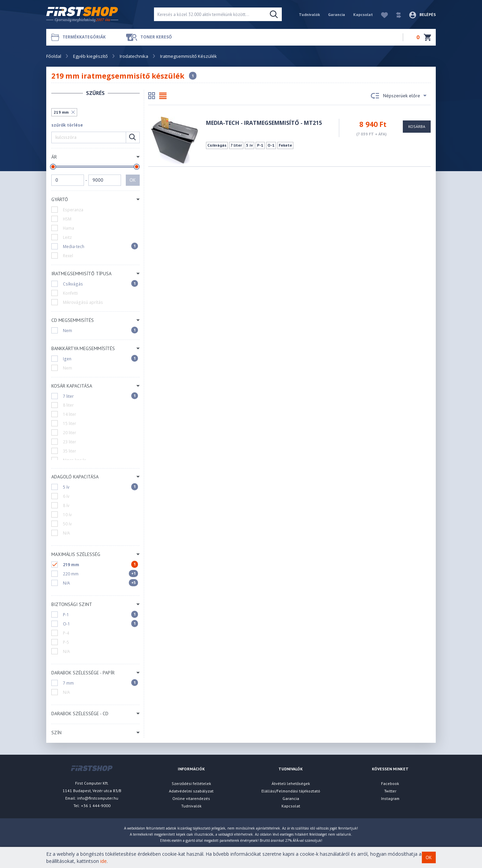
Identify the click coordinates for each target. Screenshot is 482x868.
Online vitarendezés (191, 798)
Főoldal (54, 56)
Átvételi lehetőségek (291, 783)
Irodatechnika (134, 56)
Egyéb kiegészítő (90, 56)
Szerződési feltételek (191, 783)
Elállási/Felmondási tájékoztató (291, 791)
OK (133, 180)
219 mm (61, 112)
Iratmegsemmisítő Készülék (188, 56)
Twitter (390, 791)
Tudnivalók (309, 14)
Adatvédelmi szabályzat (191, 791)
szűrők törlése (67, 125)
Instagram (390, 798)
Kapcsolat (363, 14)
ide (104, 861)
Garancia (337, 14)
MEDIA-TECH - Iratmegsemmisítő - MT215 (264, 123)
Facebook (390, 783)
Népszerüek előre (399, 96)
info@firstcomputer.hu (98, 798)
